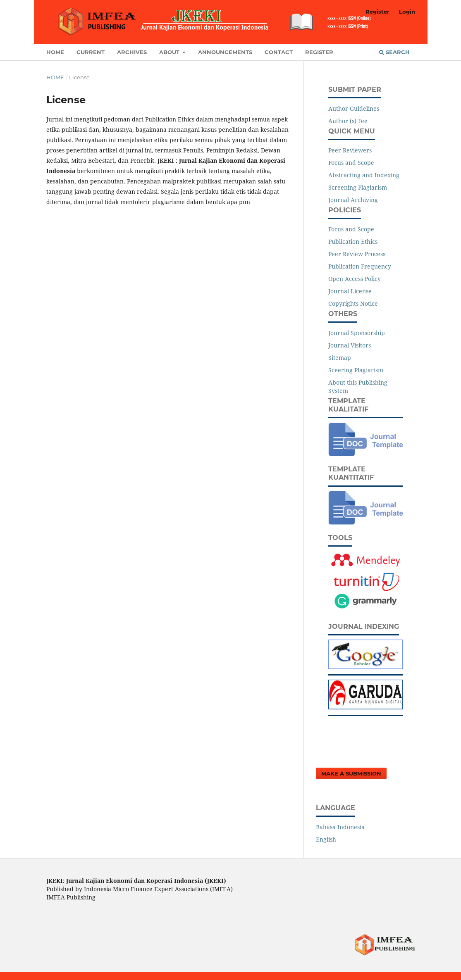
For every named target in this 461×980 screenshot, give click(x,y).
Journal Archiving (353, 200)
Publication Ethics (353, 241)
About (170, 52)
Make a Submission (351, 773)
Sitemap (340, 358)
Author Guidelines (354, 108)
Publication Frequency (360, 266)
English (326, 839)
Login (407, 12)
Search (394, 52)
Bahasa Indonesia (340, 827)
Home (55, 52)
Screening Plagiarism (358, 187)
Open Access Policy (355, 279)
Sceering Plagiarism (356, 370)
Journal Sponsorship (357, 333)
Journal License (350, 291)
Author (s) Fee (348, 121)
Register (319, 52)
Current (91, 52)
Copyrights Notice (353, 303)
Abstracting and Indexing (364, 175)
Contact (279, 52)
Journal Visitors (350, 345)
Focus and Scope (351, 163)
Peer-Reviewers (350, 150)
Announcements (225, 52)
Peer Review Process (357, 254)
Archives (132, 52)
